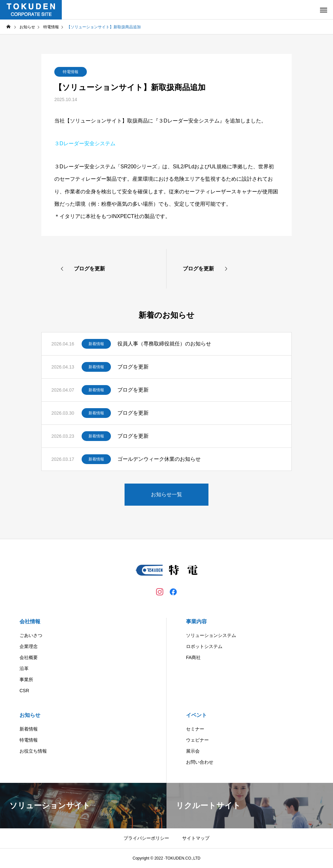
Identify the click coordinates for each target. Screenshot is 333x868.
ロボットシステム (204, 646)
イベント (196, 715)
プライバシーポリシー (146, 838)
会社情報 (30, 622)
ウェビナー (197, 740)
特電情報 (71, 72)
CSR (24, 691)
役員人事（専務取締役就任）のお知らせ (164, 344)
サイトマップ (196, 838)
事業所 (26, 680)
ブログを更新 (133, 367)
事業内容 (196, 622)
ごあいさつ (31, 635)
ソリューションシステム (211, 635)
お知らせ (30, 715)
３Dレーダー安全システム (85, 143)
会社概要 (29, 657)
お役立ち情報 (33, 751)
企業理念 (29, 646)
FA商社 (193, 657)
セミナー (195, 729)
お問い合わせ (200, 762)
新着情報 (96, 344)
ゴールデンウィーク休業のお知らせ (159, 459)
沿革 (24, 668)
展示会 (193, 751)
